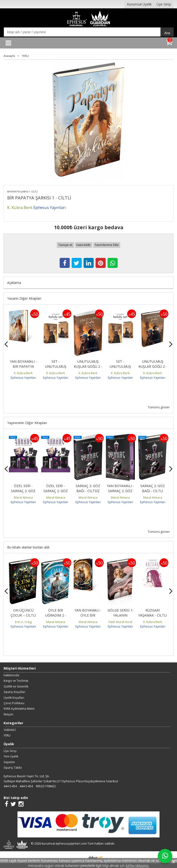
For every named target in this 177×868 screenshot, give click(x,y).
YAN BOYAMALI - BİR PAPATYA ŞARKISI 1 (23, 366)
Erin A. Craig (23, 622)
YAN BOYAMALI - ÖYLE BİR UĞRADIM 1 (88, 615)
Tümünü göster (159, 407)
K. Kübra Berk (23, 373)
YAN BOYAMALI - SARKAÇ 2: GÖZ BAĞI (120, 491)
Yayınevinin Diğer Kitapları (27, 423)
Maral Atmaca (23, 498)
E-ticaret (81, 857)
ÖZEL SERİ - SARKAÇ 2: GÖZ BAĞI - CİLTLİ (56, 491)
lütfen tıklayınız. (137, 865)
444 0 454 (10, 786)
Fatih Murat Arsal (120, 622)
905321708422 (46, 786)
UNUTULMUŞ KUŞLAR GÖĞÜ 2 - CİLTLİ (153, 366)
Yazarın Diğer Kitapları (24, 298)
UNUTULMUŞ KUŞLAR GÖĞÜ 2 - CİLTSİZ (88, 366)
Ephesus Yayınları (23, 378)
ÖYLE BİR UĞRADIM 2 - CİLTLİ (56, 615)
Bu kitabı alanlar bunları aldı (28, 547)
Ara (167, 33)
